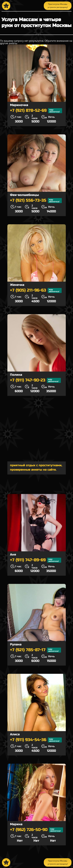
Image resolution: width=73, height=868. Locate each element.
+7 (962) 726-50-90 (36, 830)
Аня (13, 555)
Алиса (15, 734)
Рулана (16, 644)
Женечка (17, 285)
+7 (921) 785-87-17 (36, 650)
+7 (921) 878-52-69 (36, 111)
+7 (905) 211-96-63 (36, 290)
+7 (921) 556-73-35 (36, 201)
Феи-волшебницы (24, 195)
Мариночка (19, 105)
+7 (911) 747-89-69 (36, 560)
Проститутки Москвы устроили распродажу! (58, 6)
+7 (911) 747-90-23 (35, 380)
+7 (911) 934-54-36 (36, 740)
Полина (16, 375)
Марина (16, 824)
